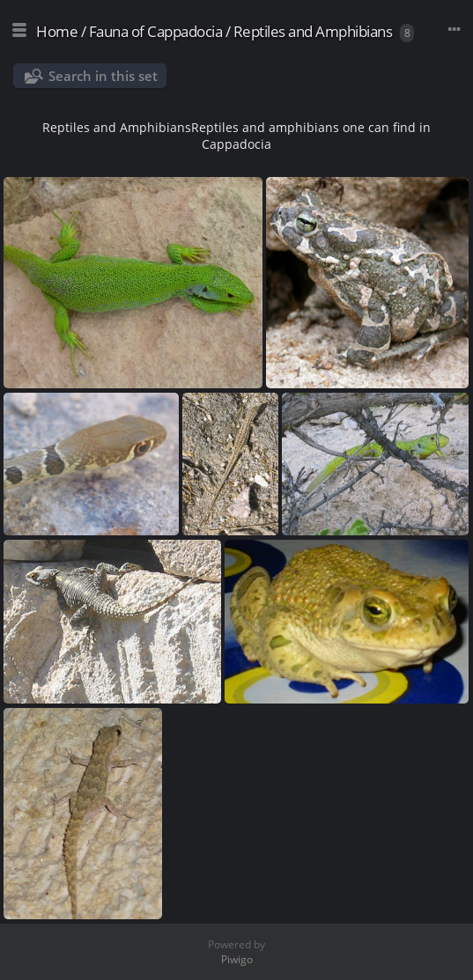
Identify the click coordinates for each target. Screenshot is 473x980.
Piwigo (237, 959)
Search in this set (103, 76)
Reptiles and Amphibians (313, 31)
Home (57, 31)
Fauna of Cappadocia (156, 31)
